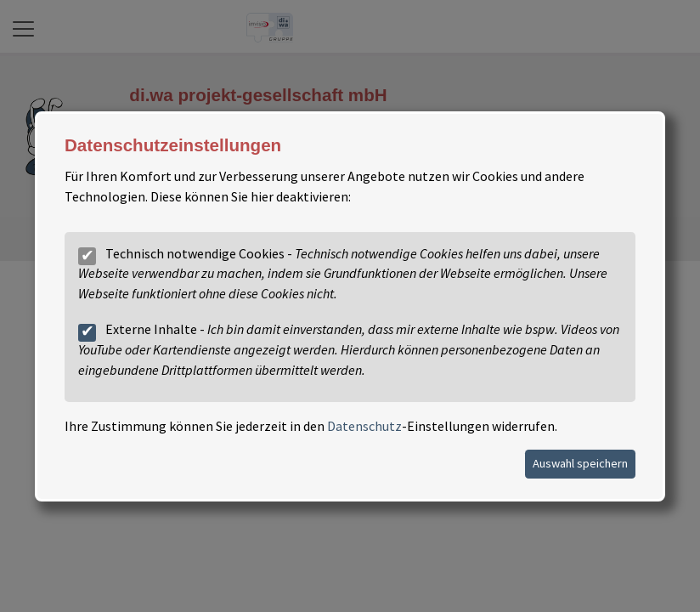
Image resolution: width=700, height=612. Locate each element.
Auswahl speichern (580, 462)
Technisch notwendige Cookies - (343, 273)
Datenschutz (364, 426)
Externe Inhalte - (349, 349)
